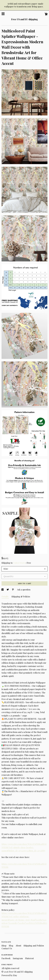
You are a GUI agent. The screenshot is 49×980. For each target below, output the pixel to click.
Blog (11, 946)
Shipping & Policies (21, 597)
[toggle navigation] (3, 14)
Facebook (6, 958)
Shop (4, 946)
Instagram (18, 958)
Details (5, 597)
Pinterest (29, 958)
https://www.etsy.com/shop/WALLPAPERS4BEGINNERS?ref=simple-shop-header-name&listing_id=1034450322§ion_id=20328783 (24, 847)
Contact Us (7, 948)
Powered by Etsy (9, 975)
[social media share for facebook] (3, 590)
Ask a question (24, 590)
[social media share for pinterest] (13, 590)
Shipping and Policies (34, 946)
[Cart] (46, 14)
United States (19, 563)
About (19, 946)
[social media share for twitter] (8, 590)
